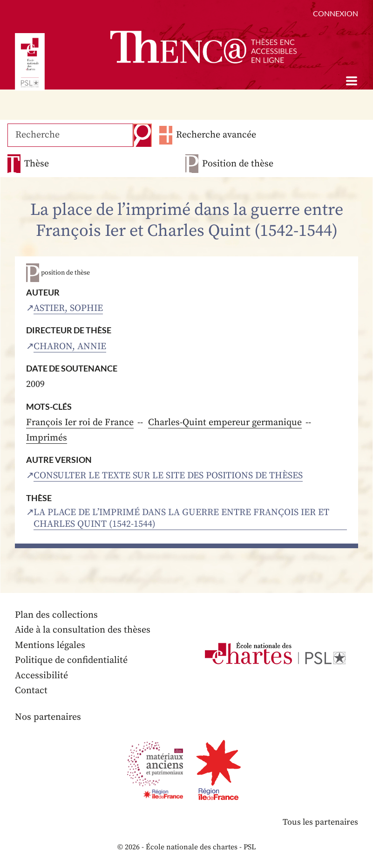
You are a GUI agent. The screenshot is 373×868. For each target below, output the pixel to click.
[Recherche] (70, 135)
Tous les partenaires (320, 822)
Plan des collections (56, 615)
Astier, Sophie (68, 308)
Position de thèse (238, 164)
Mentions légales (50, 645)
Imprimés (47, 438)
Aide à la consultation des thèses (83, 630)
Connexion (336, 13)
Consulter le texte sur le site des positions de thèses (168, 476)
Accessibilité (41, 676)
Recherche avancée (216, 135)
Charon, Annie (70, 347)
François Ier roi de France (80, 423)
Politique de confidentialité (71, 660)
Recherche (142, 135)
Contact (31, 691)
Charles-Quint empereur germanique (225, 423)
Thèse (37, 164)
